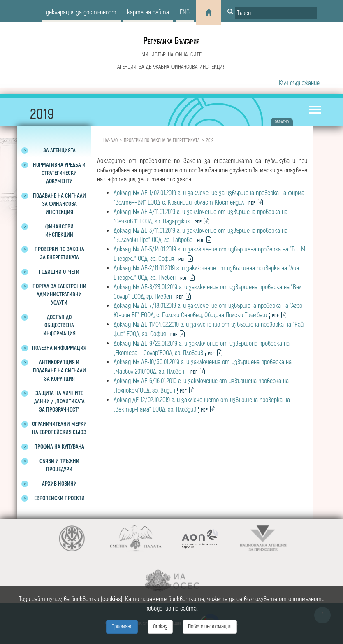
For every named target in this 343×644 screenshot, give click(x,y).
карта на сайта (148, 12)
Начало (110, 141)
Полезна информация (59, 348)
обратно (282, 122)
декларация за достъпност (81, 12)
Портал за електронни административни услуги (59, 294)
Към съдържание (299, 83)
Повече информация (210, 627)
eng (185, 12)
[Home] (209, 12)
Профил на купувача (59, 447)
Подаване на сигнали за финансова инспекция (59, 204)
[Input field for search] (276, 13)
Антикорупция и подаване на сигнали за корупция (59, 371)
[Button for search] (230, 12)
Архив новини (59, 484)
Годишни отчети (59, 272)
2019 (210, 141)
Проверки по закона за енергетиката (162, 141)
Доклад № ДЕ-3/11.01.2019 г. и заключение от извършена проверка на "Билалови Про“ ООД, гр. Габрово (200, 236)
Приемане (122, 627)
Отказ (160, 627)
